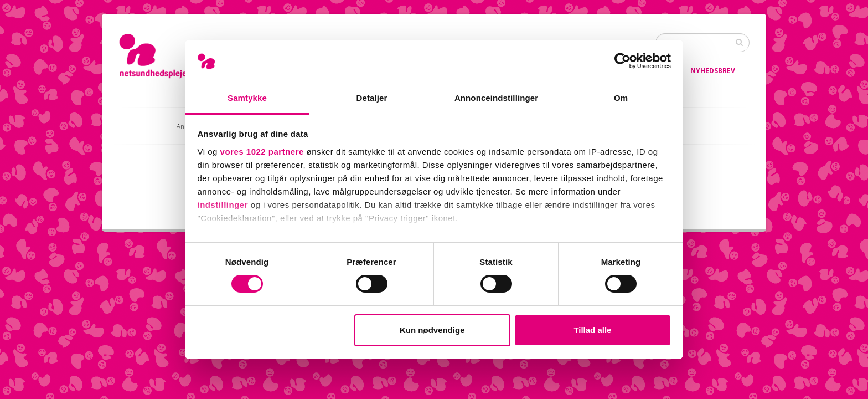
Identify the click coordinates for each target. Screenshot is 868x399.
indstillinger (223, 205)
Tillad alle (592, 330)
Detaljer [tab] (372, 98)
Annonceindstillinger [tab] (496, 98)
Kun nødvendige (432, 330)
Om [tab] (621, 98)
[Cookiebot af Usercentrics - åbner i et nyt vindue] (622, 61)
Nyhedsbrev (713, 71)
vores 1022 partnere (262, 152)
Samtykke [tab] (247, 98)
